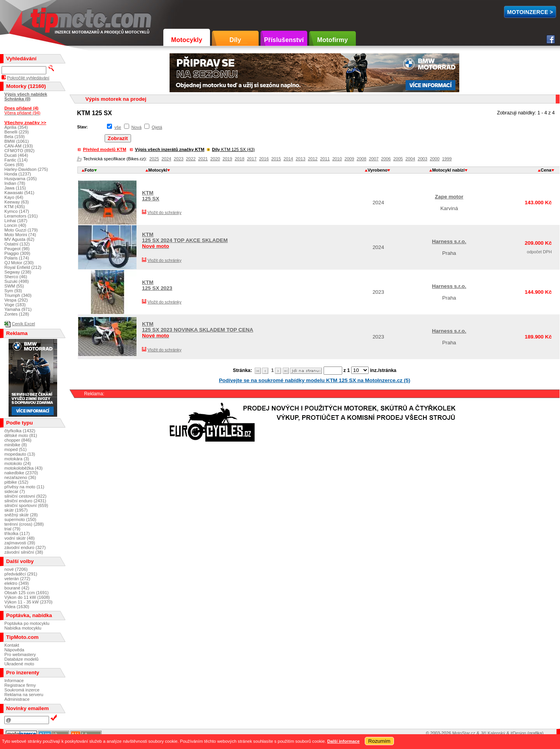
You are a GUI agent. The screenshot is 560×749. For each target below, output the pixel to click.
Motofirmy (332, 40)
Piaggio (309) (17, 253)
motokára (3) (17, 459)
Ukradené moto (19, 664)
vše (118, 127)
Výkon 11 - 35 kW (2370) (28, 602)
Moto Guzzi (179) (21, 230)
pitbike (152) (16, 482)
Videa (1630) (17, 607)
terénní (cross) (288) (24, 524)
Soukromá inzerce (22, 690)
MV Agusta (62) (19, 239)
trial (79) (12, 529)
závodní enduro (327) (25, 547)
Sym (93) (13, 291)
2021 (203, 159)
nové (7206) (16, 569)
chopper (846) (18, 440)
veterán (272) (17, 579)
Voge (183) (15, 305)
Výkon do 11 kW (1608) (27, 597)
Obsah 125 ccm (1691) (26, 593)
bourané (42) (17, 588)
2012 (313, 159)
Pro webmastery (20, 654)
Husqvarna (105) (20, 179)
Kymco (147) (17, 211)
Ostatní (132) (17, 244)
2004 (410, 159)
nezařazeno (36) (20, 477)
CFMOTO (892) (19, 151)
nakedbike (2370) (21, 473)
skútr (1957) (16, 510)
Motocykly (187, 40)
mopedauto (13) (20, 454)
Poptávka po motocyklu (27, 623)
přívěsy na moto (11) (24, 487)
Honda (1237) (17, 174)
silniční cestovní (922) (25, 496)
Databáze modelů (21, 659)
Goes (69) (14, 165)
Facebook (551, 39)
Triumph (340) (18, 295)
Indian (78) (15, 183)
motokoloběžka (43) (23, 468)
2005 (398, 159)
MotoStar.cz (464, 733)
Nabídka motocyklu (23, 628)
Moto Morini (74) (20, 235)
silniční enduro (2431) (25, 501)
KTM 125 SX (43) (233, 149)
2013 (300, 159)
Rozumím (379, 741)
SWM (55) (14, 286)
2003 (423, 159)
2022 (191, 159)
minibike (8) (16, 445)
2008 (361, 159)
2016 (264, 159)
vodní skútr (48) (19, 538)
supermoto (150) (20, 519)
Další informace (343, 741)
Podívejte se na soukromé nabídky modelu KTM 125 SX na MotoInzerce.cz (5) (315, 380)
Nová (136, 127)
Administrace (17, 699)
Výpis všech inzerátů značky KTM (170, 149)
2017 (252, 159)
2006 (386, 159)
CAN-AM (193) (18, 146)
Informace (14, 681)
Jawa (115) (15, 188)
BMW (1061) (17, 141)
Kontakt (12, 645)
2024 (166, 159)
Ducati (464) (16, 155)
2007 (374, 159)
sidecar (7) (15, 491)
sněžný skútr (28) (21, 515)
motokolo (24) (17, 463)
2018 (240, 159)
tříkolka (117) (17, 533)
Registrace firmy (20, 685)
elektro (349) (17, 583)
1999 (447, 159)
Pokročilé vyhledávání (28, 78)
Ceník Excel (23, 324)
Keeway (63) (17, 202)
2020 (215, 159)
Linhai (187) (16, 221)
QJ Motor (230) (19, 263)
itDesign (518, 733)
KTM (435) (15, 207)
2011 (325, 159)
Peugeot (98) (17, 249)
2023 (179, 159)
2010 (337, 159)
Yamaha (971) (18, 309)
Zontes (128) (17, 314)
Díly (235, 40)
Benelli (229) (17, 132)
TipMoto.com (48, 18)
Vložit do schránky (164, 212)
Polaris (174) (17, 258)
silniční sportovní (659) (26, 505)
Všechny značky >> (25, 122)
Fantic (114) (16, 160)
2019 (227, 159)
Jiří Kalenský (493, 733)
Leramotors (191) (21, 216)
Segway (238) (18, 272)
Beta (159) (14, 137)
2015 (276, 159)
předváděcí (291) (21, 574)
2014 (288, 159)
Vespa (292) (16, 300)
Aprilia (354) (16, 127)
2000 (435, 159)
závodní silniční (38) (24, 552)
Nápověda (14, 650)
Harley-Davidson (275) (26, 169)
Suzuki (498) (17, 281)
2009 (349, 159)
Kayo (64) (14, 197)
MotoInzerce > (530, 12)
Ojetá (157, 127)
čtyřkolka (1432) (20, 431)
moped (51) (15, 449)
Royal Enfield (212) (23, 267)
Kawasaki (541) (19, 193)
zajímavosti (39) (20, 543)
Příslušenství (284, 40)
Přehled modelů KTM (104, 149)
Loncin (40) (15, 225)
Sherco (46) (16, 277)
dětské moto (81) (21, 435)
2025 (154, 159)
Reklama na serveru (24, 695)
